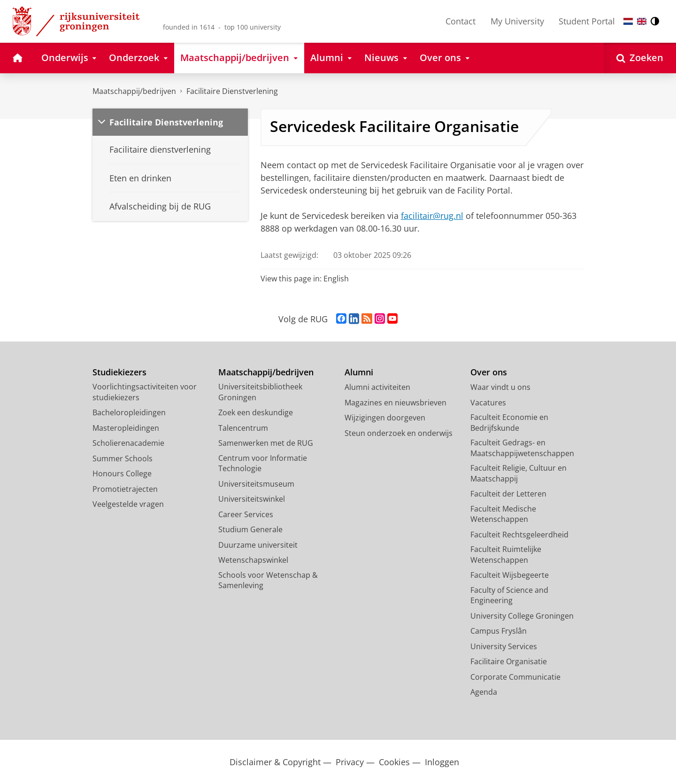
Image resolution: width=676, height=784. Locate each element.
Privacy (350, 762)
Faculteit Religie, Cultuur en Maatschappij (519, 473)
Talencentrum (243, 428)
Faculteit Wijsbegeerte (510, 575)
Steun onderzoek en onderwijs (399, 433)
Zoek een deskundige (256, 412)
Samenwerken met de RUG (266, 443)
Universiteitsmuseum (256, 484)
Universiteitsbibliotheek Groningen (260, 392)
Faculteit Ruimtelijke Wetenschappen (506, 555)
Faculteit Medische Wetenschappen (503, 514)
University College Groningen (522, 616)
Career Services (246, 514)
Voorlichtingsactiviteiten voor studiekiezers (145, 392)
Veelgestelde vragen (128, 504)
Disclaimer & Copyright (275, 762)
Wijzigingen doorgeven (385, 418)
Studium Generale (250, 529)
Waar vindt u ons (500, 387)
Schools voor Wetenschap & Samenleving (268, 580)
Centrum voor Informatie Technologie (263, 463)
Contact (461, 21)
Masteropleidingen (126, 428)
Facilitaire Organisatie (509, 661)
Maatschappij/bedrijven (134, 91)
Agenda (484, 692)
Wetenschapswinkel (253, 560)
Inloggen (442, 762)
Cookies (394, 762)
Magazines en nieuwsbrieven (396, 403)
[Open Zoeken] (640, 58)
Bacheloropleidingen (129, 412)
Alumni (359, 372)
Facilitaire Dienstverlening (232, 91)
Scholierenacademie (128, 443)
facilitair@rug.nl (432, 216)
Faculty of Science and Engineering (509, 595)
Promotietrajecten (125, 489)
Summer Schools (123, 458)
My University (517, 21)
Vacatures (488, 403)
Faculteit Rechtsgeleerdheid (519, 535)
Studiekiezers (119, 372)
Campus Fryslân (499, 631)
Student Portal (587, 21)
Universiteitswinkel (252, 499)
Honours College (122, 474)
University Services (504, 646)
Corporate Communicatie (515, 677)
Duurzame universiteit (258, 545)
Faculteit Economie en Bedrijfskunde (509, 423)
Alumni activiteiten (377, 387)
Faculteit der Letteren (508, 494)
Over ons (489, 372)
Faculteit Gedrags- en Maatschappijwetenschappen (522, 448)
